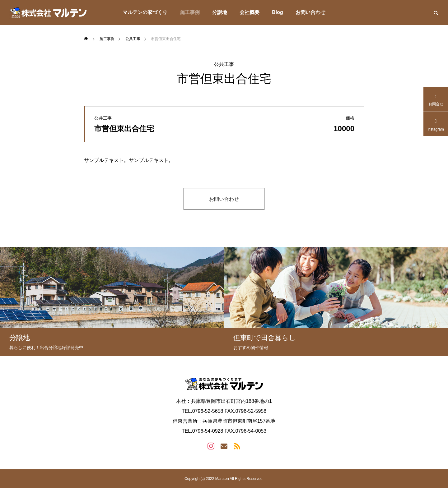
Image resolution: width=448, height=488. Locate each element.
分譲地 (220, 12)
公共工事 (224, 64)
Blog (278, 12)
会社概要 (250, 12)
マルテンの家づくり (145, 12)
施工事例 (190, 12)
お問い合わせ (310, 12)
